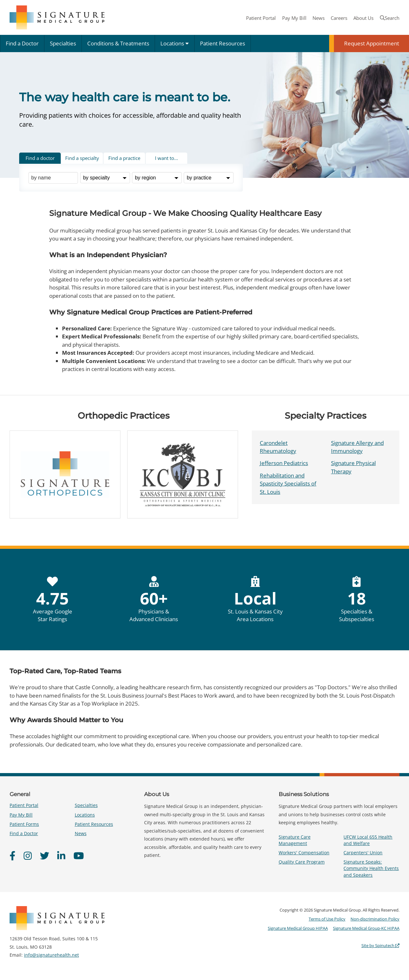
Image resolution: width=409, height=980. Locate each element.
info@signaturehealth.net (51, 955)
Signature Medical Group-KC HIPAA (366, 928)
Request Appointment (372, 43)
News (319, 18)
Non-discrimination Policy (375, 919)
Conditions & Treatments (118, 43)
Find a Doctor (22, 43)
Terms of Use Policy (327, 919)
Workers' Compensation (304, 853)
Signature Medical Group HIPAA (298, 928)
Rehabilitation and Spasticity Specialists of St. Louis (288, 484)
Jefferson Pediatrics (284, 463)
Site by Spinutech (380, 945)
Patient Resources (223, 43)
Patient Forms (24, 824)
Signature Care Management (295, 840)
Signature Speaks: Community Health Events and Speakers (371, 868)
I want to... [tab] (166, 158)
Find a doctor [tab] (40, 158)
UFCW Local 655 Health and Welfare (368, 840)
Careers (339, 18)
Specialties (63, 43)
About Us (363, 18)
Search (390, 18)
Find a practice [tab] (124, 158)
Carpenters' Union (363, 853)
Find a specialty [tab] (82, 158)
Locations (175, 43)
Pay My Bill (294, 18)
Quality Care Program (302, 862)
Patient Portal (261, 18)
